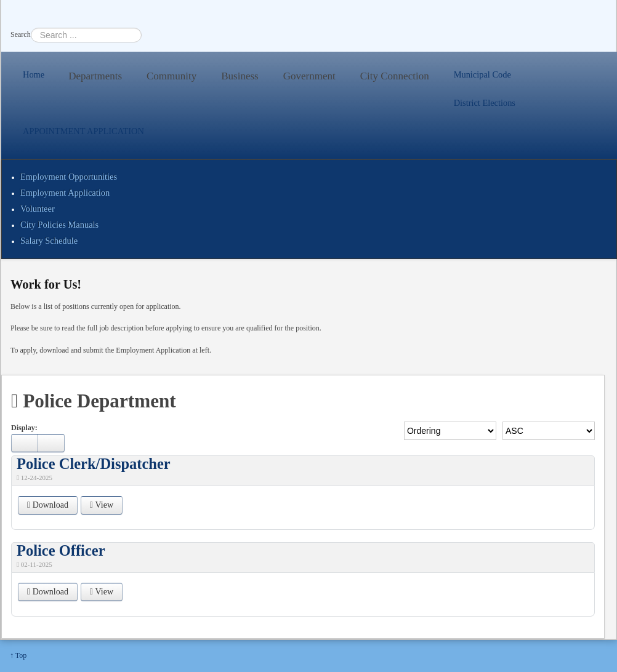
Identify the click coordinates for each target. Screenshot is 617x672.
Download (48, 505)
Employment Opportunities (69, 177)
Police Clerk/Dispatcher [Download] (94, 464)
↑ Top (18, 655)
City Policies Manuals (59, 225)
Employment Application (65, 193)
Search (21, 34)
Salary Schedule (49, 241)
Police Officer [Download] (61, 550)
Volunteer (38, 209)
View (102, 505)
